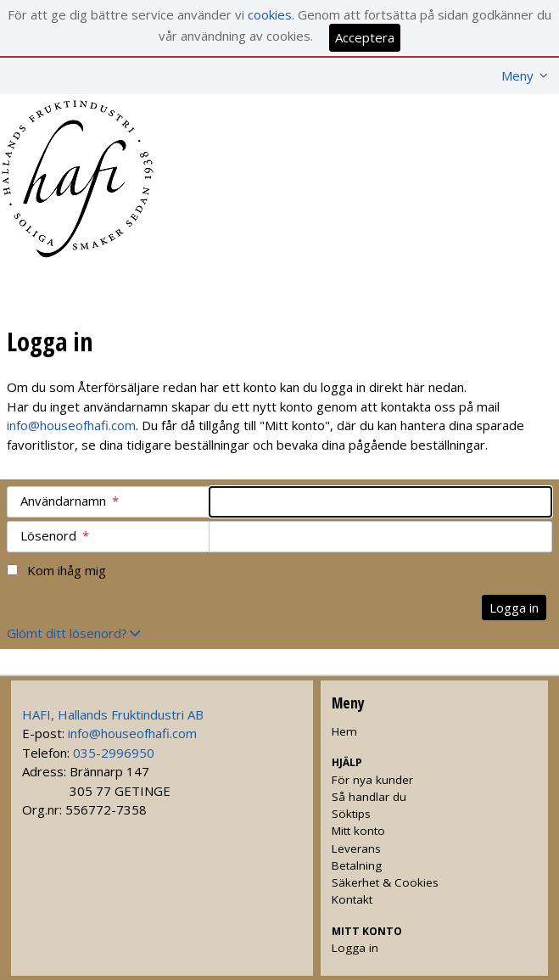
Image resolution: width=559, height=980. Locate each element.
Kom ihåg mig (67, 570)
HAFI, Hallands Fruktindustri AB (113, 714)
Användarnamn (70, 501)
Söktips (351, 814)
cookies (270, 14)
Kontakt (352, 899)
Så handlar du (369, 797)
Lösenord (55, 535)
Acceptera (365, 37)
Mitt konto (358, 831)
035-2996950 (114, 753)
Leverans (356, 848)
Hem (344, 731)
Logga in (355, 948)
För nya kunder (372, 780)
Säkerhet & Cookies (385, 882)
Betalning (357, 865)
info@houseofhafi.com (71, 425)
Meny (517, 76)
